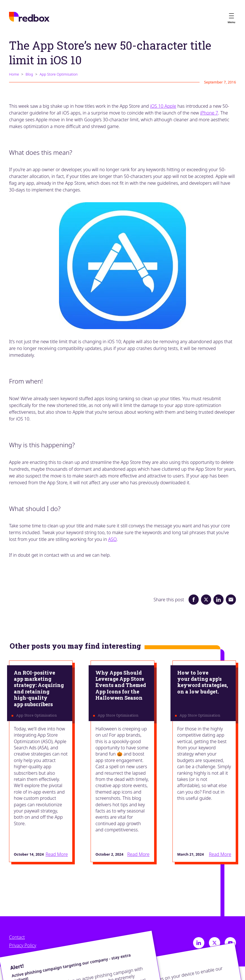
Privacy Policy (23, 945)
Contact (17, 937)
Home (14, 74)
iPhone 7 (209, 113)
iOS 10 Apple (163, 106)
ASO (112, 539)
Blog (29, 74)
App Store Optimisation (59, 74)
